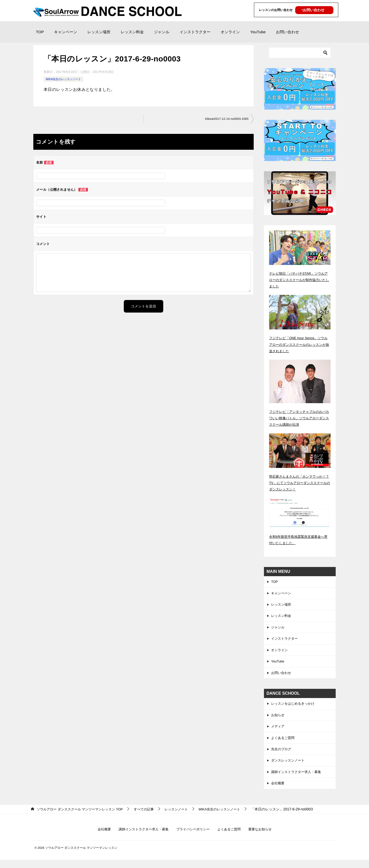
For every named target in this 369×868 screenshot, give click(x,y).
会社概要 (278, 790)
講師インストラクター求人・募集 (298, 779)
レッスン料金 (132, 32)
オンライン (230, 32)
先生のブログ (282, 755)
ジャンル (162, 32)
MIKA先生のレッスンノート (65, 79)
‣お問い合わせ (313, 10)
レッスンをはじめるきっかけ (294, 708)
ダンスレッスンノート (289, 767)
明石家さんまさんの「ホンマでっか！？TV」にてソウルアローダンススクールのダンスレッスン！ (298, 483)
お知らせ (278, 720)
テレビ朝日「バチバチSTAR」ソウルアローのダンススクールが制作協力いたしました (300, 280)
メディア (278, 731)
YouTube (258, 32)
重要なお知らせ (264, 837)
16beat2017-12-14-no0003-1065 (225, 119)
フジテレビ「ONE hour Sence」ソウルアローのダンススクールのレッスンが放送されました (300, 344)
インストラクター (195, 32)
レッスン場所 (99, 32)
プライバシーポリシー (193, 837)
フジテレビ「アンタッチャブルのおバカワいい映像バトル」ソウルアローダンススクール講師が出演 (300, 418)
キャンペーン (66, 32)
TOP (40, 32)
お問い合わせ (288, 32)
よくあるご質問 (284, 743)
